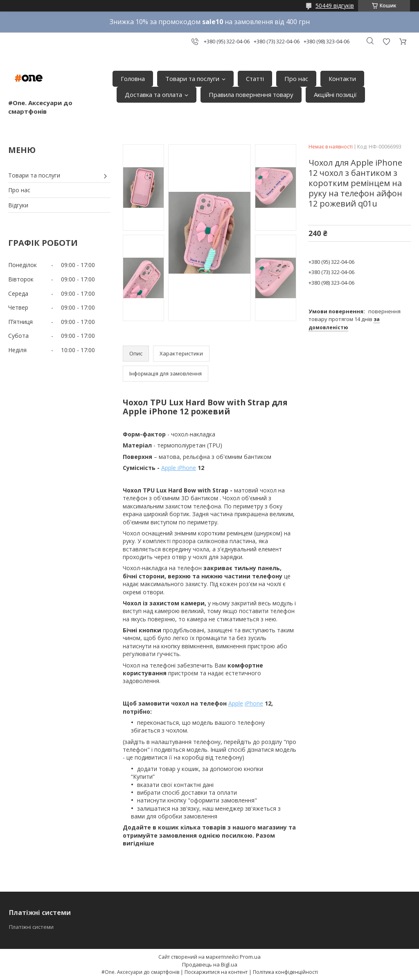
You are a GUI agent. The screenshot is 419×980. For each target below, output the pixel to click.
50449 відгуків (335, 6)
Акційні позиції (335, 94)
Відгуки (18, 205)
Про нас (296, 79)
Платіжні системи (31, 927)
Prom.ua (250, 957)
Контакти (342, 79)
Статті (255, 79)
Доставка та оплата (153, 94)
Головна (133, 79)
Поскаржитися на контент (216, 972)
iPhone (254, 703)
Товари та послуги (192, 79)
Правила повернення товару (251, 94)
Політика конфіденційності (285, 972)
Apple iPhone (179, 468)
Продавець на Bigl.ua (210, 964)
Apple (236, 703)
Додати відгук (386, 42)
